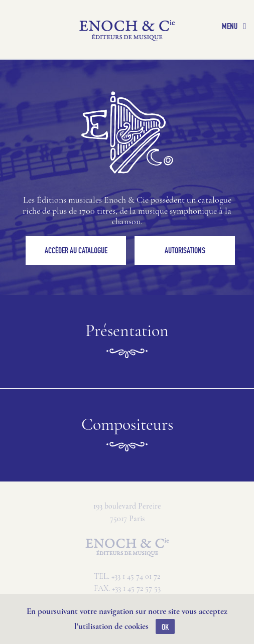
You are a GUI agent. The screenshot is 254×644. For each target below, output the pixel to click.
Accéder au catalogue (76, 250)
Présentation (127, 342)
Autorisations (185, 250)
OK (165, 627)
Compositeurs (127, 435)
